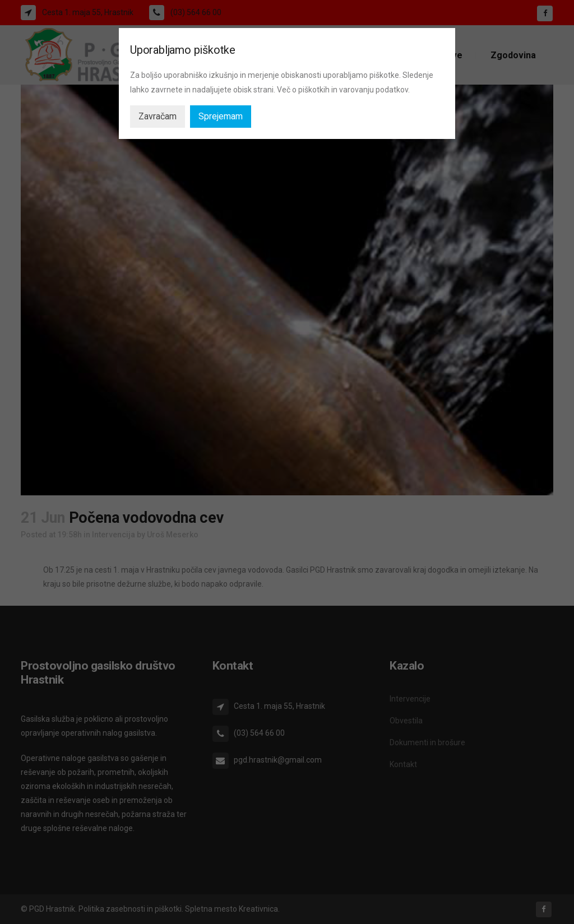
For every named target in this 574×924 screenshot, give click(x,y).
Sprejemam (221, 116)
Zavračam (158, 116)
